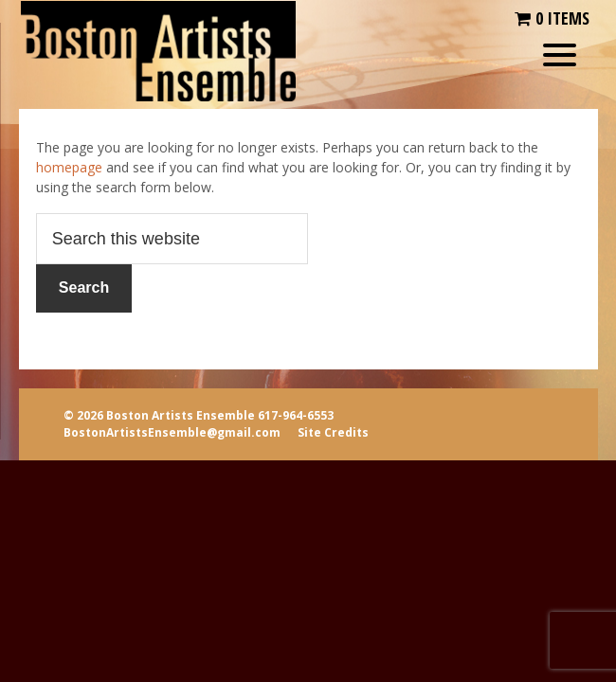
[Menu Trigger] (560, 54)
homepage (69, 167)
